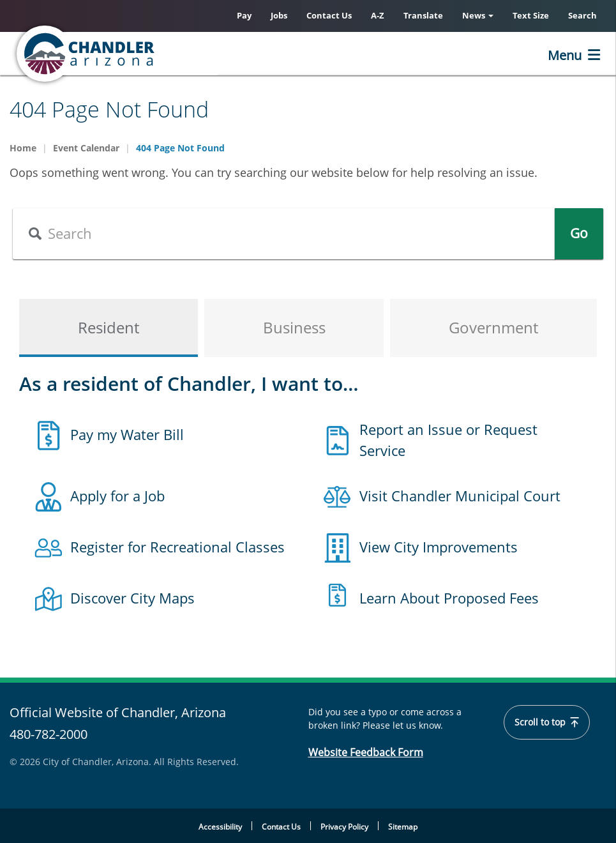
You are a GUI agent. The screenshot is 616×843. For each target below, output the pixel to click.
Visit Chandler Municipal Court (460, 496)
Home (23, 148)
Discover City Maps (132, 598)
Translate (423, 15)
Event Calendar (86, 148)
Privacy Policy (344, 827)
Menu (565, 55)
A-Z (378, 15)
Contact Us (329, 15)
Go (579, 233)
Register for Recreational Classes (177, 547)
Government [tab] (493, 327)
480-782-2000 (49, 734)
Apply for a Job (117, 496)
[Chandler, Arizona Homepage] (137, 54)
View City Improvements (439, 547)
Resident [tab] (109, 327)
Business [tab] (294, 327)
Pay (244, 15)
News (478, 15)
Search (582, 15)
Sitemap (403, 827)
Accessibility (220, 827)
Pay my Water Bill (127, 434)
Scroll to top (547, 722)
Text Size (531, 15)
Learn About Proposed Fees (449, 598)
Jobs (279, 15)
